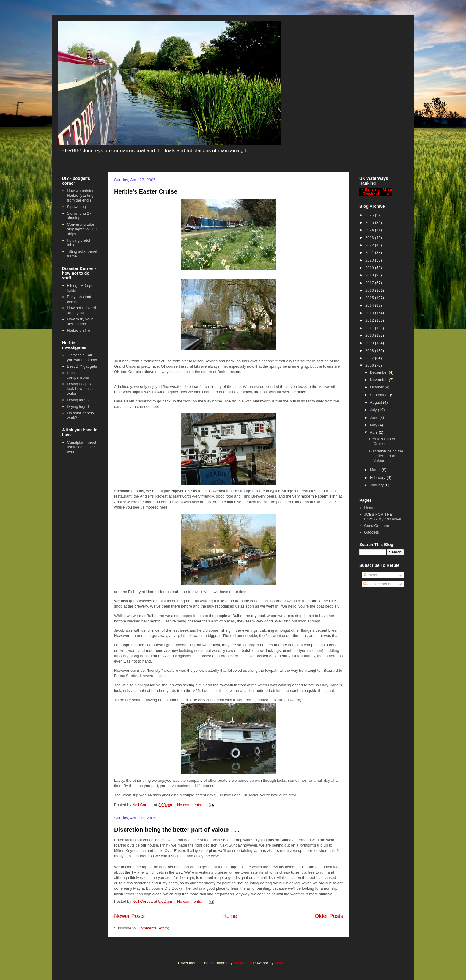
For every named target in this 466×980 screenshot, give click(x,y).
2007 (370, 358)
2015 (370, 298)
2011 (370, 328)
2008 (370, 351)
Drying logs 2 (78, 400)
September (380, 395)
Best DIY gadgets (82, 366)
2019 (370, 268)
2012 (370, 320)
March (376, 470)
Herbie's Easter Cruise (146, 191)
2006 (370, 365)
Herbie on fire (78, 330)
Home (230, 916)
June (375, 417)
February (378, 478)
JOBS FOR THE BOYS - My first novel (382, 517)
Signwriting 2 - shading (79, 216)
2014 (370, 305)
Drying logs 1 (78, 406)
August (377, 402)
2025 (370, 222)
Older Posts (329, 916)
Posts (370, 575)
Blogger (281, 963)
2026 (370, 215)
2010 (370, 335)
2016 (370, 290)
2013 (370, 313)
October (377, 387)
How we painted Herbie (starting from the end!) (81, 195)
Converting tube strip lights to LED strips (82, 229)
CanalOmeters (377, 526)
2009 (370, 343)
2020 (370, 260)
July (374, 410)
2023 (370, 238)
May (374, 425)
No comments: (190, 805)
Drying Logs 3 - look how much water (80, 388)
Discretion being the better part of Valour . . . (177, 830)
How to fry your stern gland (80, 321)
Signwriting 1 (78, 207)
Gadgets (371, 532)
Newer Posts (129, 916)
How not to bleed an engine (81, 310)
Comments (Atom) (154, 928)
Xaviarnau (242, 963)
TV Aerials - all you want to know (82, 357)
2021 (370, 253)
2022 (370, 245)
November (380, 380)
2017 (370, 283)
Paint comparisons (78, 375)
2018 (370, 275)
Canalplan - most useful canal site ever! (81, 447)
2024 (370, 230)
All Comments (377, 584)
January (377, 485)
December (380, 372)
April (374, 432)
